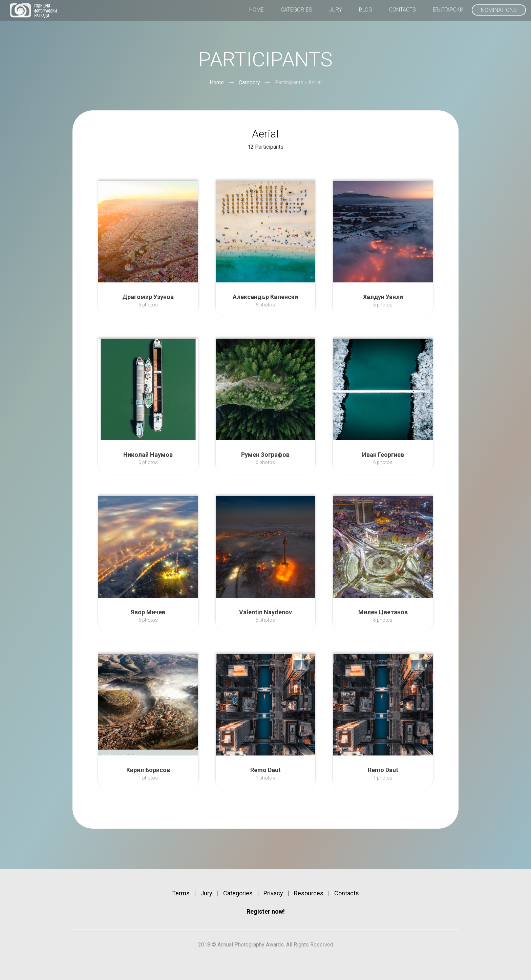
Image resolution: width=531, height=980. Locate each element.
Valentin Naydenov (265, 612)
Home (217, 82)
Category (249, 82)
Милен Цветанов (383, 612)
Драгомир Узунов (148, 297)
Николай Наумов (148, 455)
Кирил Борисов (148, 770)
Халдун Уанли (383, 297)
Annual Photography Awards (33, 10)
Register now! (266, 911)
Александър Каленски (265, 297)
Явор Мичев (148, 612)
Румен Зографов (265, 455)
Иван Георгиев (383, 455)
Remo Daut (265, 770)
